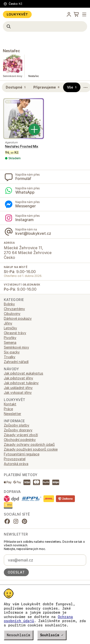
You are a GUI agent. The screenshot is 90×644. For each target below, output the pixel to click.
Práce (8, 409)
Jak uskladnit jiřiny (18, 388)
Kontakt (10, 404)
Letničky (10, 328)
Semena (10, 342)
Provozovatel (15, 459)
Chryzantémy (14, 309)
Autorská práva (16, 464)
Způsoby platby (17, 425)
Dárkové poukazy (18, 318)
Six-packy (12, 352)
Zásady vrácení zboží (21, 435)
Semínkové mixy (16, 347)
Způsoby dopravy (18, 430)
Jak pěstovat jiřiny (18, 378)
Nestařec (11, 51)
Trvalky (10, 357)
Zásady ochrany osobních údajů (29, 444)
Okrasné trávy (15, 333)
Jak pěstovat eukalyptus (24, 373)
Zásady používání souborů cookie (31, 449)
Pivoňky (10, 338)
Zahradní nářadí (16, 362)
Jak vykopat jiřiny (18, 392)
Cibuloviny (12, 314)
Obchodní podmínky (20, 440)
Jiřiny (8, 323)
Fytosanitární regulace (22, 454)
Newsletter (12, 414)
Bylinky (9, 304)
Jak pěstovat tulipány (21, 383)
